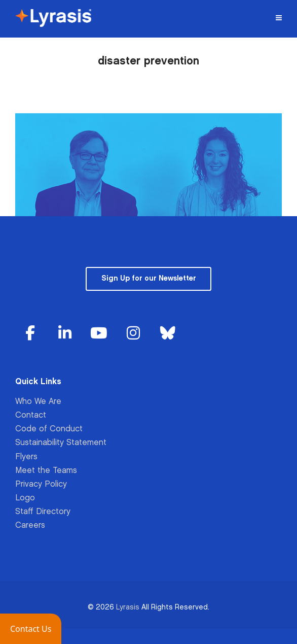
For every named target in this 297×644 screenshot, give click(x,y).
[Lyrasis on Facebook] (30, 334)
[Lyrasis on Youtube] (99, 334)
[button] (31, 629)
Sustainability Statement (61, 443)
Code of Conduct (49, 429)
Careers (30, 526)
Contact (31, 415)
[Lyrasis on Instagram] (133, 334)
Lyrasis (128, 607)
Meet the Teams (46, 471)
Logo (25, 498)
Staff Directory (43, 512)
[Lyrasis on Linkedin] (65, 334)
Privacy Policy (41, 484)
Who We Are (38, 402)
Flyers (26, 457)
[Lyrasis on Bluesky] (168, 334)
